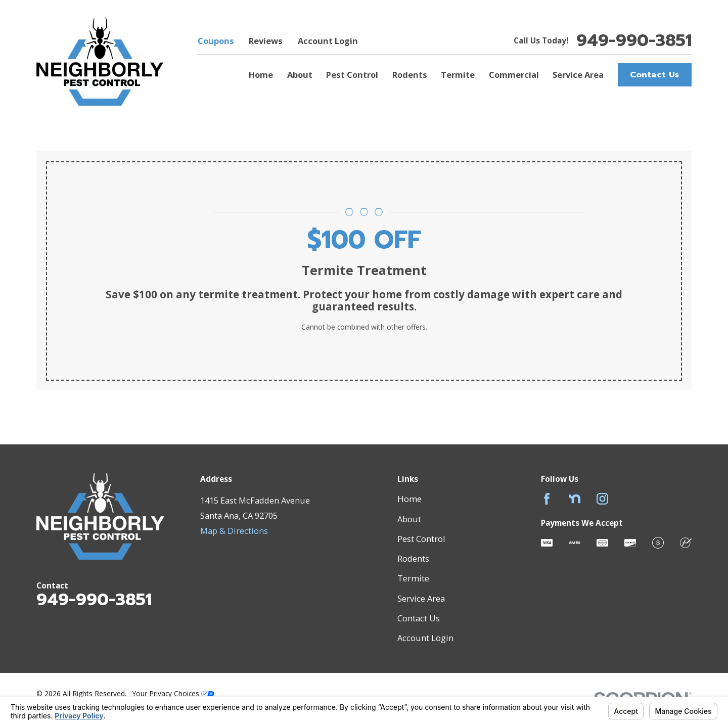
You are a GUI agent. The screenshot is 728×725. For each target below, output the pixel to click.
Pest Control (421, 539)
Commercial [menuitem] (514, 75)
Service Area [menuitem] (578, 75)
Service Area (421, 598)
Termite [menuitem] (458, 75)
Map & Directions (234, 531)
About (409, 519)
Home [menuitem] (261, 75)
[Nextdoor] (575, 499)
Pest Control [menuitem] (352, 75)
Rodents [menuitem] (410, 75)
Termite (413, 578)
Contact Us (654, 75)
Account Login (328, 41)
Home (409, 499)
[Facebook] (547, 499)
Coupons (216, 41)
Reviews (266, 41)
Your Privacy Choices (173, 693)
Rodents (413, 558)
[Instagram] (602, 499)
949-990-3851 (634, 41)
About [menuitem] (300, 75)
